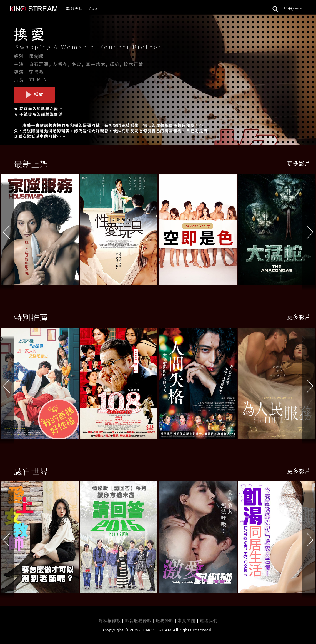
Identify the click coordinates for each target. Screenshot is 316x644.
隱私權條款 (110, 621)
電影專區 (75, 8)
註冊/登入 (294, 8)
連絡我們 (209, 621)
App (93, 8)
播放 (34, 94)
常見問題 (187, 621)
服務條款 (165, 621)
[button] (309, 231)
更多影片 (299, 163)
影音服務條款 (138, 621)
